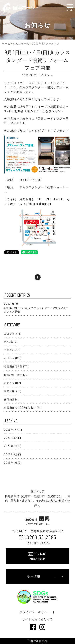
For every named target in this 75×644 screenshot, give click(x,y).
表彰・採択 (13, 391)
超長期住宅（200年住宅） (22, 407)
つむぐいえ (13, 350)
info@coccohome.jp (38, 204)
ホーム (6, 43)
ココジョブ (13, 333)
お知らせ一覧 (21, 43)
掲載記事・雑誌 (16, 375)
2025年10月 (13, 429)
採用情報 (34, 576)
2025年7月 (13, 446)
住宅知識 (11, 399)
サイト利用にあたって (38, 619)
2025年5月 (12, 454)
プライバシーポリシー (35, 612)
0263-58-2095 (54, 199)
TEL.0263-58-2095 (37, 537)
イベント (47, 75)
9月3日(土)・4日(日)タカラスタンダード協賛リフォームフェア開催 (36, 307)
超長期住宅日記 (16, 366)
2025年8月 (12, 438)
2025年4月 (13, 462)
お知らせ (12, 383)
